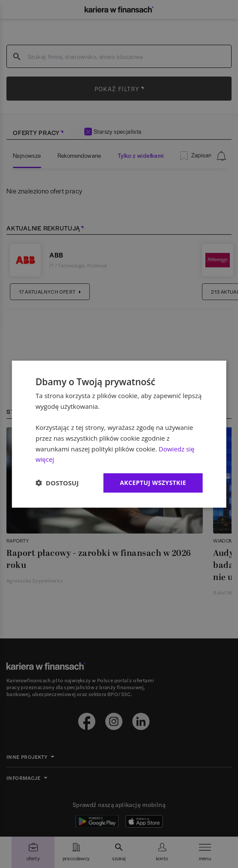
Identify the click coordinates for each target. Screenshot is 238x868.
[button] (57, 483)
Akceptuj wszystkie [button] (153, 483)
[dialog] (119, 434)
